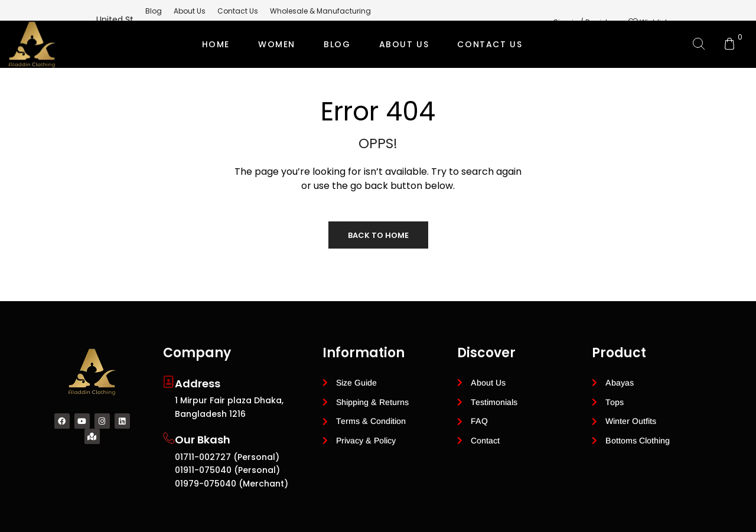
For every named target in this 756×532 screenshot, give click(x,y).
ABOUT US (404, 44)
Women (277, 44)
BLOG (337, 44)
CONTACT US (490, 44)
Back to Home (378, 235)
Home (216, 44)
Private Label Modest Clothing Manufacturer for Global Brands (376, 92)
